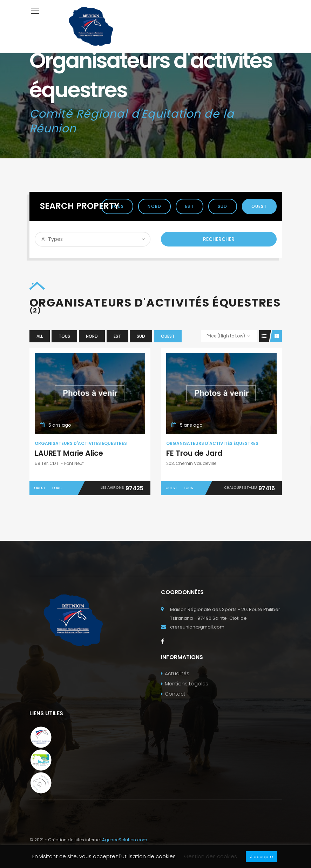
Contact (175, 694)
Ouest (259, 206)
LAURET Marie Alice (69, 453)
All (40, 336)
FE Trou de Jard (194, 453)
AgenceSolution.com (125, 840)
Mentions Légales (187, 684)
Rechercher (219, 239)
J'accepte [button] (262, 857)
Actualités (177, 673)
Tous (64, 336)
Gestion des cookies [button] (211, 856)
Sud (223, 206)
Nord (154, 206)
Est (190, 206)
